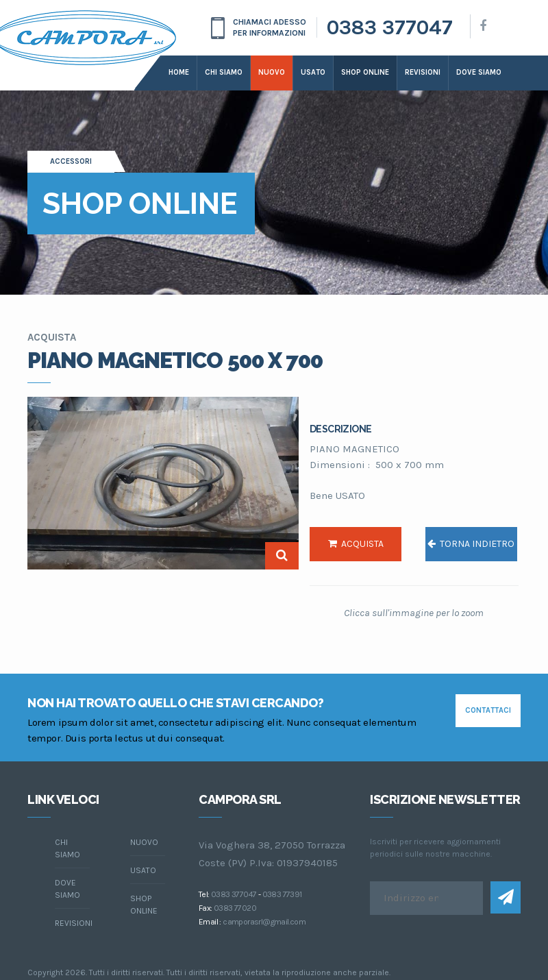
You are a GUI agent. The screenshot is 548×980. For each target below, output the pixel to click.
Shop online (365, 72)
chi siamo (67, 848)
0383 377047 (390, 27)
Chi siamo (224, 72)
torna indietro (471, 544)
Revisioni (423, 72)
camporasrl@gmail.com (264, 922)
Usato (313, 72)
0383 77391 (282, 894)
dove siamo (479, 72)
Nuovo (272, 72)
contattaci (488, 710)
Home (179, 72)
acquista (356, 544)
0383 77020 (235, 908)
